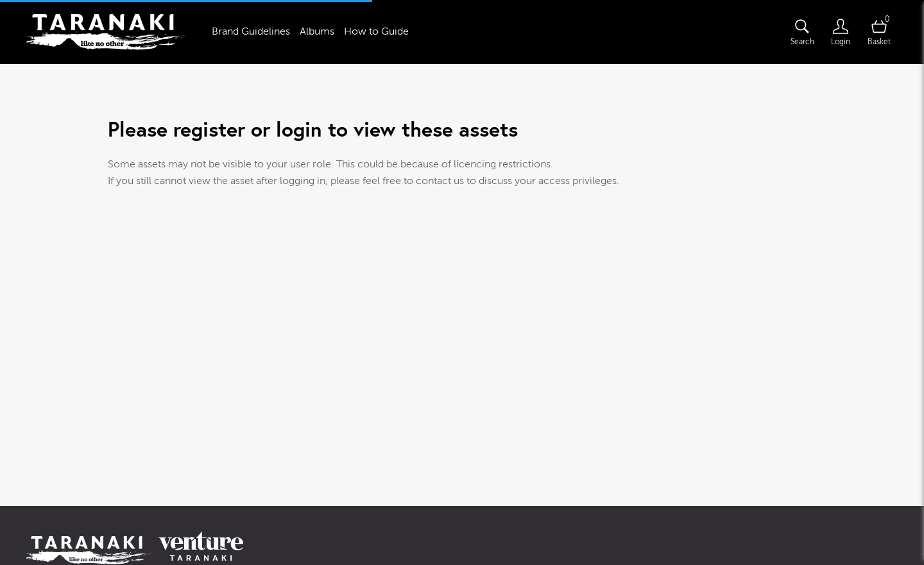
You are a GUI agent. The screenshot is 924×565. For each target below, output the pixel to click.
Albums (317, 31)
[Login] (841, 32)
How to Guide (376, 31)
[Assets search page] (802, 32)
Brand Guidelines (251, 31)
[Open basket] (879, 32)
